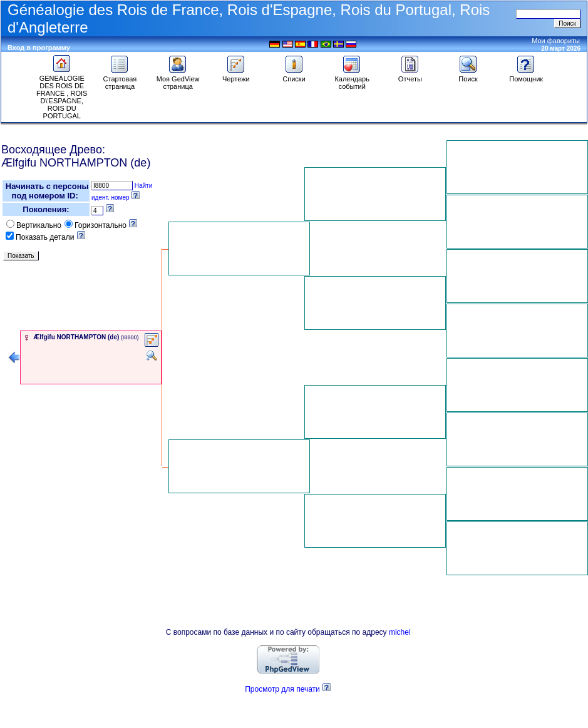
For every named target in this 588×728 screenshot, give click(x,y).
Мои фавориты (556, 41)
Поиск (468, 76)
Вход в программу (39, 48)
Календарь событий (352, 79)
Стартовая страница (120, 79)
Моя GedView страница (178, 79)
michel (400, 632)
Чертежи (236, 76)
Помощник (526, 76)
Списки (294, 76)
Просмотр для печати (282, 689)
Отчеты (410, 76)
